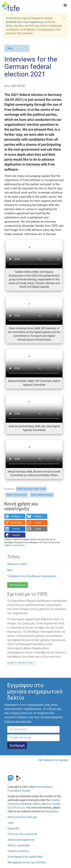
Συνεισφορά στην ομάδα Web (25, 857)
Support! (16, 535)
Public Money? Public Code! (31, 489)
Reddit (38, 523)
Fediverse (16, 516)
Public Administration (42, 495)
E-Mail (38, 529)
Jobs (11, 823)
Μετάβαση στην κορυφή (54, 760)
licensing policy (49, 811)
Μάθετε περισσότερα (20, 662)
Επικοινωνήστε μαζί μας (22, 817)
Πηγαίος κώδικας (18, 851)
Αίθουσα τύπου (17, 564)
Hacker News (16, 523)
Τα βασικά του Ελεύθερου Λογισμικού (32, 576)
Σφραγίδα (13, 828)
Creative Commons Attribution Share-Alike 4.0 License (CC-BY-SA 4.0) (34, 804)
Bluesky (38, 516)
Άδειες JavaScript (19, 845)
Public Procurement (17, 495)
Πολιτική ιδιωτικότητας (23, 834)
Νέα (10, 48)
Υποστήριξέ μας (18, 585)
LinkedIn (16, 529)
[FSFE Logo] (11, 7)
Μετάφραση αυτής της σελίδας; (27, 862)
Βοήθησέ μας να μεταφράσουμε (25, 22)
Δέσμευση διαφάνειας (21, 840)
